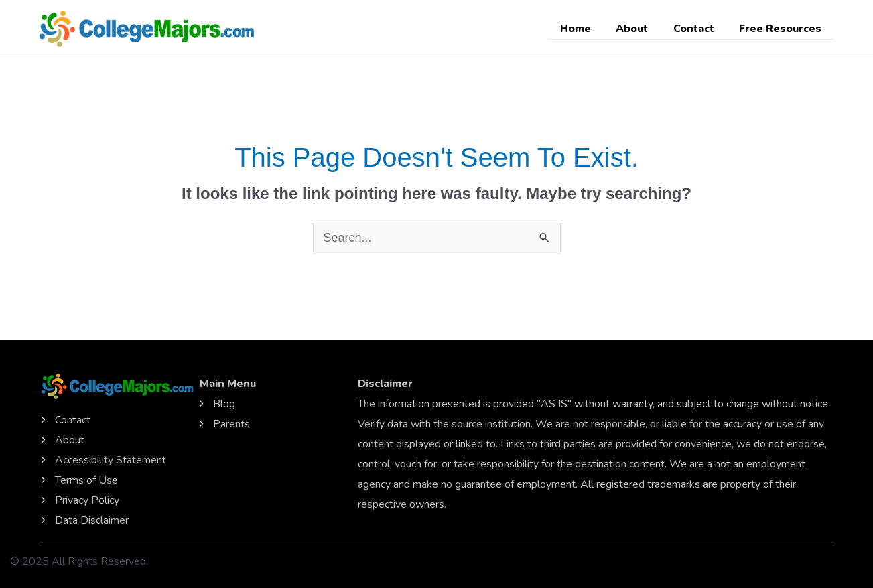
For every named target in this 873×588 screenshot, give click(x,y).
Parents (231, 424)
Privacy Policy (87, 500)
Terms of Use (86, 480)
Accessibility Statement (111, 460)
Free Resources (782, 29)
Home (588, 29)
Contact (699, 29)
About (641, 29)
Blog (224, 404)
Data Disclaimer (92, 520)
